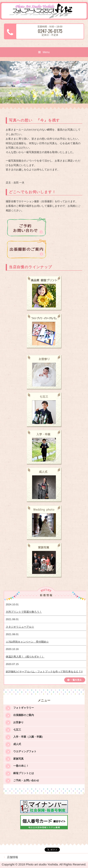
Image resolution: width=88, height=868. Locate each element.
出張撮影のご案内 (24, 715)
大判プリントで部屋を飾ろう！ (24, 612)
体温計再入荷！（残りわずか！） (25, 657)
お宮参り (18, 722)
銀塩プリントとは (24, 773)
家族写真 (18, 759)
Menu (46, 52)
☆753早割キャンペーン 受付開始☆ (27, 642)
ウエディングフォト (25, 751)
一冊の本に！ (21, 766)
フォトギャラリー (24, 708)
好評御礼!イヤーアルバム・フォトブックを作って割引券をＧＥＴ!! (44, 671)
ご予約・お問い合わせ (26, 780)
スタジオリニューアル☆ (20, 627)
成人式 (17, 744)
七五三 (17, 730)
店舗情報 (12, 857)
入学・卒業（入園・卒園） (29, 737)
